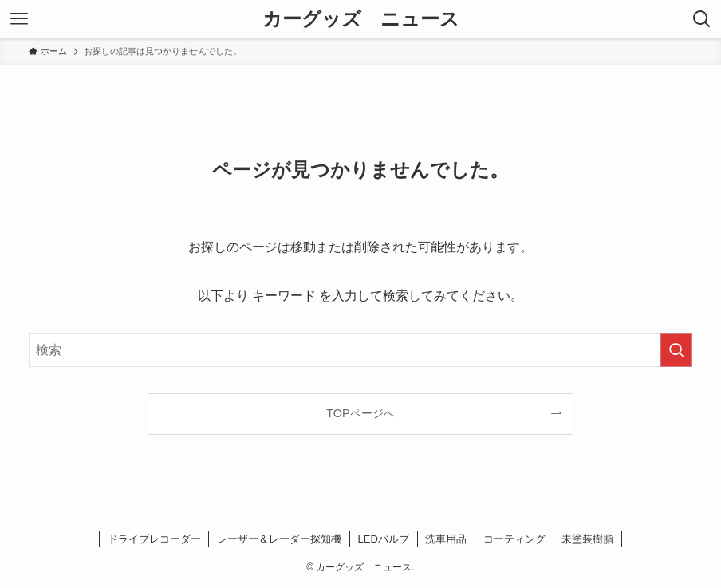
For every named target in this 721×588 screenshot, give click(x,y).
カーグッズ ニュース (361, 19)
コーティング (514, 539)
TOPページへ (360, 413)
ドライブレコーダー (154, 539)
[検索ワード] (360, 350)
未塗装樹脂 (587, 539)
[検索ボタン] (702, 19)
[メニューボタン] (19, 19)
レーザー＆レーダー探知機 (279, 539)
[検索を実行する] (676, 350)
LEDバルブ (384, 539)
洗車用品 (446, 539)
